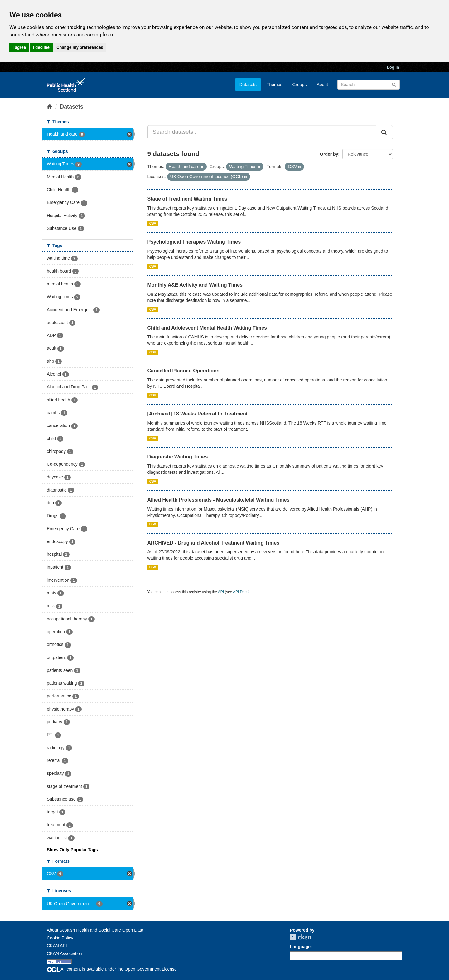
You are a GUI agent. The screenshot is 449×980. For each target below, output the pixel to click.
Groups (299, 85)
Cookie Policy (60, 938)
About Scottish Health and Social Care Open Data (95, 930)
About (322, 85)
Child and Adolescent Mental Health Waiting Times (207, 328)
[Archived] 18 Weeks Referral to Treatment (198, 414)
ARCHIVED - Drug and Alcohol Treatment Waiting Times (213, 543)
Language (300, 947)
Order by (329, 154)
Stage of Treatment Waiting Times (187, 199)
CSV (153, 223)
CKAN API (57, 946)
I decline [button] (41, 47)
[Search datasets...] (262, 132)
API (221, 592)
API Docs (241, 592)
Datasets (248, 85)
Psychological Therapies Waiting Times (194, 242)
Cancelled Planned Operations (183, 371)
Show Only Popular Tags (72, 850)
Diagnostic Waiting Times (178, 457)
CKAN (301, 937)
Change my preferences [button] (80, 47)
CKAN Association (65, 953)
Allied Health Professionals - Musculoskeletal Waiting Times (219, 500)
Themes (275, 85)
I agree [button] (19, 47)
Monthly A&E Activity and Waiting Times (195, 285)
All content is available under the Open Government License (112, 969)
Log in (393, 67)
